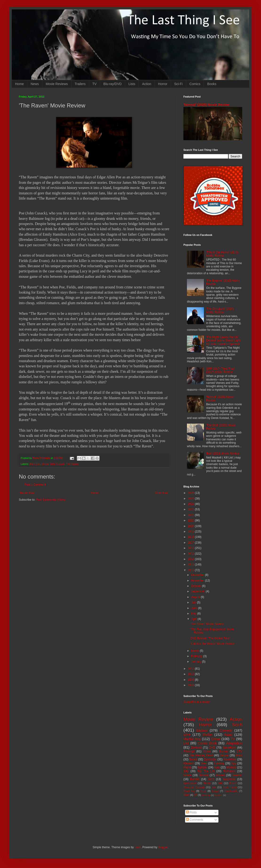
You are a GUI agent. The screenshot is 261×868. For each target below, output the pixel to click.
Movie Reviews (57, 84)
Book (239, 755)
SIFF (187, 735)
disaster (237, 775)
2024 (191, 504)
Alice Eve (35, 464)
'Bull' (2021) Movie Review (223, 454)
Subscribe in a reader (197, 702)
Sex (214, 787)
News (35, 84)
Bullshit (195, 779)
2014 (191, 559)
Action (147, 84)
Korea (207, 751)
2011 (191, 669)
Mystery (231, 767)
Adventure (230, 759)
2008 (191, 685)
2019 (191, 532)
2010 (191, 674)
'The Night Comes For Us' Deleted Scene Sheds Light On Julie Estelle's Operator (223, 341)
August (196, 597)
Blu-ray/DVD (113, 84)
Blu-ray (224, 751)
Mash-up (206, 795)
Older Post (161, 493)
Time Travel (230, 787)
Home (19, 84)
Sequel (224, 755)
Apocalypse (190, 783)
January (197, 662)
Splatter (203, 767)
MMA (186, 795)
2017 (191, 543)
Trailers (80, 84)
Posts (191, 812)
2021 (191, 520)
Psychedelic (231, 791)
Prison (233, 783)
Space (187, 775)
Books (212, 84)
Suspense (229, 779)
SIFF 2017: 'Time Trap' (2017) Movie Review (220, 370)
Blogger (163, 847)
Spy (234, 763)
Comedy (226, 730)
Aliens (187, 767)
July (194, 602)
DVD (212, 748)
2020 (191, 526)
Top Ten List (206, 771)
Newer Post (27, 493)
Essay (215, 791)
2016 (191, 548)
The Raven (72, 464)
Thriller (207, 735)
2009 (191, 680)
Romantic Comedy (194, 787)
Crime (216, 739)
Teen (204, 763)
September (198, 591)
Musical (204, 775)
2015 (191, 554)
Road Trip (189, 791)
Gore (211, 779)
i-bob (138, 847)
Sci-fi (237, 725)
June (195, 608)
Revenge (189, 751)
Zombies (196, 748)
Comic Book (207, 743)
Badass (202, 730)
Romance (229, 771)
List (186, 743)
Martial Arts (192, 739)
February (197, 656)
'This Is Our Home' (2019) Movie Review (222, 254)
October (197, 586)
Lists (132, 84)
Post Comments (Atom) (51, 500)
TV (95, 84)
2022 (191, 515)
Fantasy (219, 763)
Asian (228, 735)
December (198, 575)
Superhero (229, 748)
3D (195, 795)
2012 (191, 570)
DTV (239, 751)
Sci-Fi (178, 84)
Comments (195, 820)
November (198, 581)
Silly (186, 771)
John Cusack (57, 464)
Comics (195, 84)
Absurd (220, 775)
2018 (191, 537)
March (196, 651)
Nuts (217, 767)
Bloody (207, 783)
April (194, 619)
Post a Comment (35, 485)
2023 (191, 509)
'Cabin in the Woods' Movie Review (212, 644)
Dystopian (210, 759)
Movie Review (198, 719)
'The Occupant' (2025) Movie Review (220, 311)
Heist (204, 791)
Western (189, 763)
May (194, 614)
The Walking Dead (201, 755)
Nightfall (219, 795)
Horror (163, 84)
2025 (191, 499)
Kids (220, 783)
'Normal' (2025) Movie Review (206, 105)
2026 (191, 493)
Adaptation (234, 743)
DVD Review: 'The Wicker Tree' (210, 638)
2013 (191, 565)
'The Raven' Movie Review (207, 624)
